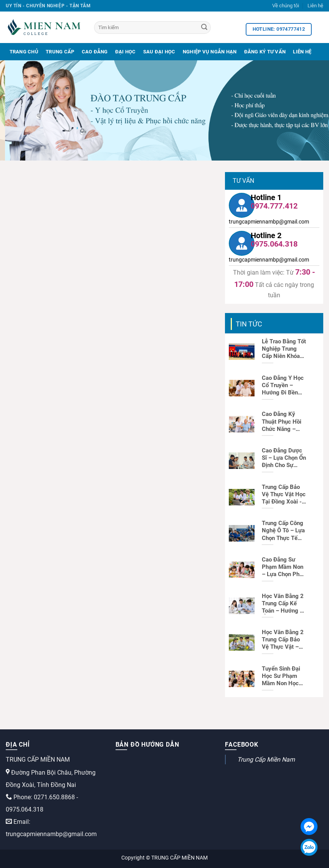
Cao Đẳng (95, 52)
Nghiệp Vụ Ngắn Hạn (210, 52)
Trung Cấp (60, 52)
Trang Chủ (24, 52)
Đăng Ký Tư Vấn (265, 52)
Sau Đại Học (159, 52)
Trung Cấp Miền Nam (266, 759)
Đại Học (126, 52)
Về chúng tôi (286, 6)
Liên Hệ (302, 52)
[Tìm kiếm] (152, 27)
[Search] (204, 28)
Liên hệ (315, 6)
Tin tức (249, 324)
